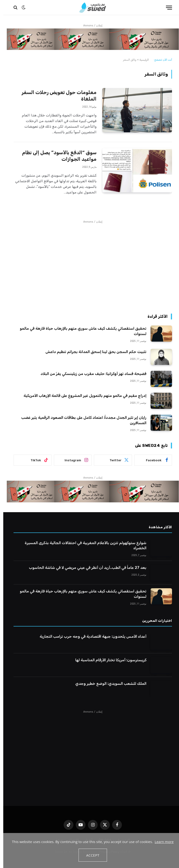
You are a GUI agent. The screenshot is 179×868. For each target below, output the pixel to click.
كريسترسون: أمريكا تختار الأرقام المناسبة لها (108, 660)
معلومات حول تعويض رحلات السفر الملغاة (56, 96)
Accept (90, 855)
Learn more (161, 842)
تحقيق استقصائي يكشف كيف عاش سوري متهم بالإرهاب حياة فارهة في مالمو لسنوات (80, 331)
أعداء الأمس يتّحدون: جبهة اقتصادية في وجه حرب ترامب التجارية (90, 636)
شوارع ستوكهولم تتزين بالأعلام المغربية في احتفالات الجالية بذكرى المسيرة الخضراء (82, 546)
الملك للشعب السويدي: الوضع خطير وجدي (108, 684)
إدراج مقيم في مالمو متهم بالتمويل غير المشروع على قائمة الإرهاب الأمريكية (82, 396)
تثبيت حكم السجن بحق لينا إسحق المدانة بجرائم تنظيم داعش (93, 352)
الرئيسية (141, 60)
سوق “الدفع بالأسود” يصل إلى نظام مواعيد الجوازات (56, 156)
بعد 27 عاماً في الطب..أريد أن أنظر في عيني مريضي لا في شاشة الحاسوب (84, 568)
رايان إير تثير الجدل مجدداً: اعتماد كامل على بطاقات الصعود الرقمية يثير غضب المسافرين (81, 420)
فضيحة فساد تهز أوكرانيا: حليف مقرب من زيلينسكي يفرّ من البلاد (90, 374)
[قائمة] (166, 8)
